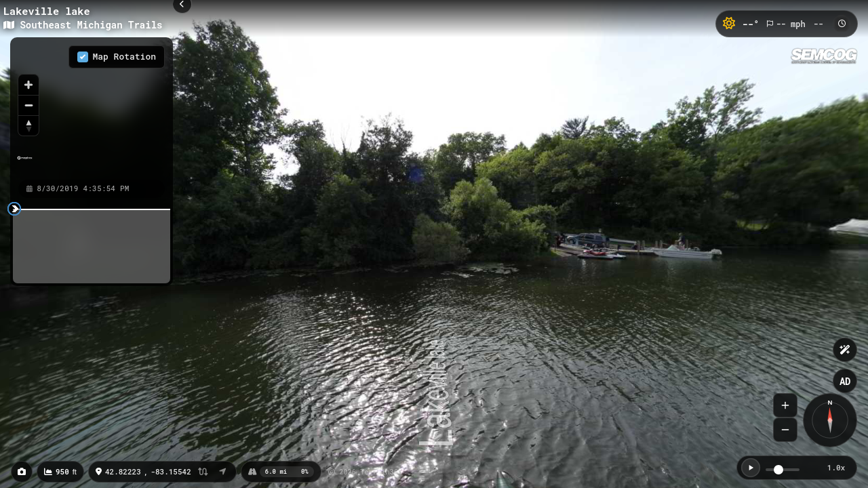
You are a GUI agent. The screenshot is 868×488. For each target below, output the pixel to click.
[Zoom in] (28, 85)
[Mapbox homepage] (25, 164)
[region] (92, 108)
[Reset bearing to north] (28, 125)
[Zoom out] (28, 105)
